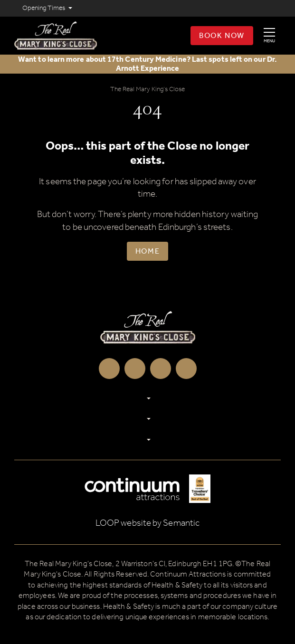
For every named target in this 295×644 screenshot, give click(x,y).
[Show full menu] (269, 36)
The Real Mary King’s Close (148, 90)
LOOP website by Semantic (147, 523)
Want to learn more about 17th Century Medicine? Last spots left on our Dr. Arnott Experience (147, 64)
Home (147, 251)
